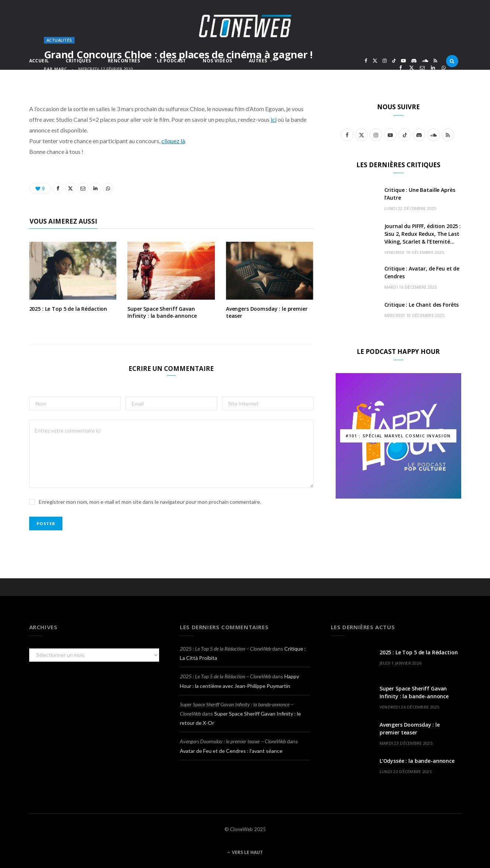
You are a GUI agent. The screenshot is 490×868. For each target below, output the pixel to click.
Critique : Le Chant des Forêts (422, 305)
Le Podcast (172, 61)
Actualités (59, 40)
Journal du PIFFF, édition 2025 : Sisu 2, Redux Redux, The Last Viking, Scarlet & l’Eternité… (423, 234)
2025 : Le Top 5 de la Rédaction (68, 309)
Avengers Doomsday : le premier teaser (267, 312)
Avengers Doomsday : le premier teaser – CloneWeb (233, 741)
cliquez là (173, 141)
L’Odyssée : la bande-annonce (417, 761)
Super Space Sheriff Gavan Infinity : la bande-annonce (162, 312)
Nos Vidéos (217, 61)
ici (274, 119)
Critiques (78, 61)
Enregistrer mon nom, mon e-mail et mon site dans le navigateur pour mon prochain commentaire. (150, 502)
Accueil (39, 61)
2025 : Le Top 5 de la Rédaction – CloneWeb (225, 649)
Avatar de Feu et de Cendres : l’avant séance (231, 751)
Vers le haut (245, 852)
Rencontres (124, 61)
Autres (258, 61)
